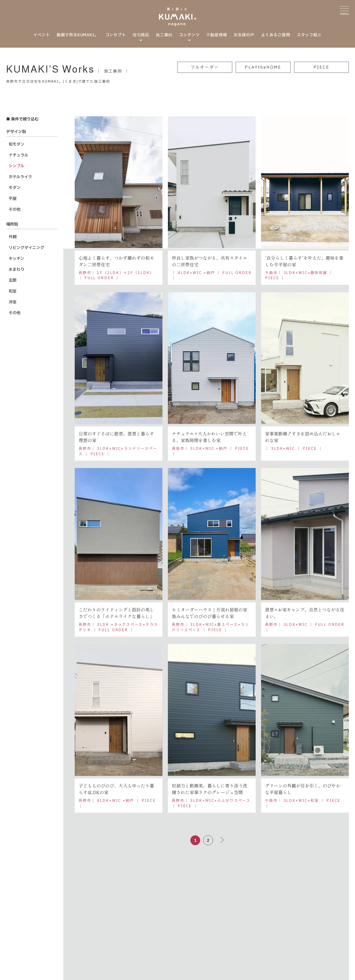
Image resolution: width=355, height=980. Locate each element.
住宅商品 (141, 35)
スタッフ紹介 (309, 35)
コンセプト (116, 35)
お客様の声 (244, 35)
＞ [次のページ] (220, 842)
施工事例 (164, 35)
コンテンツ (189, 35)
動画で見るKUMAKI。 (78, 35)
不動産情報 (217, 35)
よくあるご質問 (276, 35)
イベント (42, 35)
